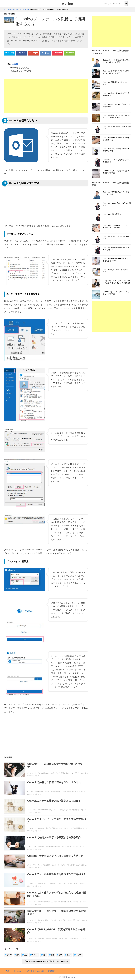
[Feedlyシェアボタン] (70, 53)
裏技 (59, 955)
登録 (17, 955)
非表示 (15, 64)
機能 (52, 955)
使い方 (8, 955)
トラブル (78, 955)
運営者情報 (52, 971)
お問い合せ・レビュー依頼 (35, 971)
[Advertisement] (46, 96)
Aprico (67, 4)
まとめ (68, 955)
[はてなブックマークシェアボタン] (46, 53)
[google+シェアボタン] (34, 53)
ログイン (34, 955)
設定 (25, 955)
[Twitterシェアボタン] (10, 53)
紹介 (44, 955)
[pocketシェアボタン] (58, 53)
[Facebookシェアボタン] (22, 53)
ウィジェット (18, 971)
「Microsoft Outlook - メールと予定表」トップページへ (46, 961)
